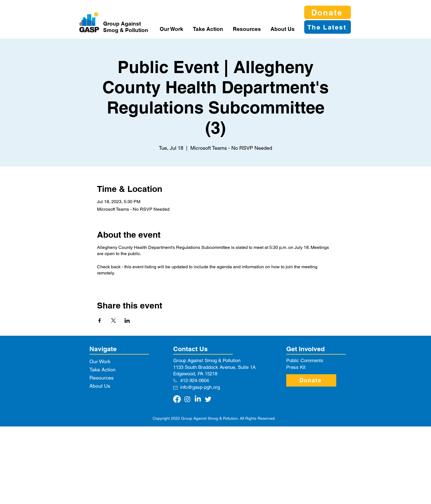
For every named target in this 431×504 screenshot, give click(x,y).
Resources (101, 378)
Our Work (100, 361)
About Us (100, 386)
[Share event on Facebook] (100, 321)
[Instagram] (187, 399)
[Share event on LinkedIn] (127, 321)
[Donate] (328, 12)
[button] (172, 29)
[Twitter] (208, 399)
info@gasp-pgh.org (200, 387)
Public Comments (305, 360)
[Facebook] (177, 399)
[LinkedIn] (198, 399)
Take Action (102, 370)
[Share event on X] (113, 321)
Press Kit (296, 367)
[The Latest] (328, 27)
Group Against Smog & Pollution (126, 27)
